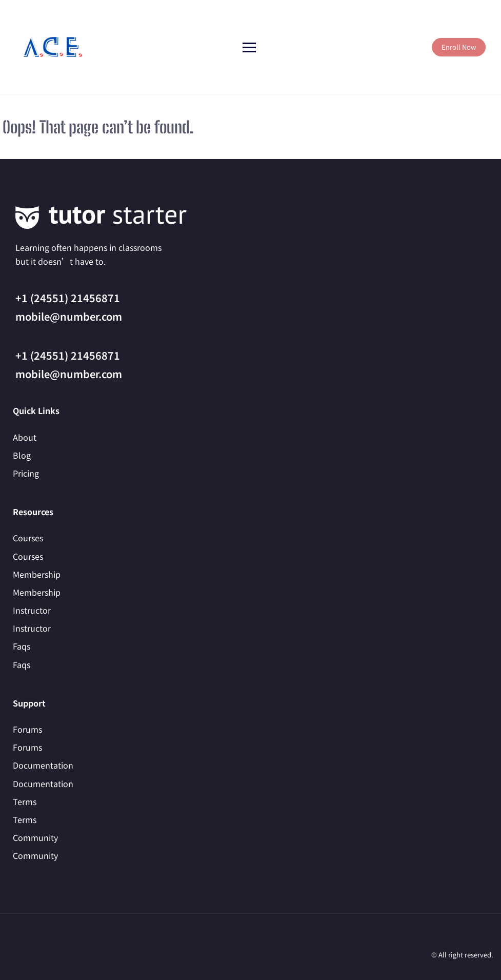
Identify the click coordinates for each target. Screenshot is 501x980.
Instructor (32, 610)
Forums (27, 729)
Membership (37, 574)
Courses (28, 538)
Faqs (22, 646)
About (25, 437)
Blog (22, 455)
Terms (25, 801)
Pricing (26, 473)
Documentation (43, 765)
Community (35, 837)
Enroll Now (459, 47)
